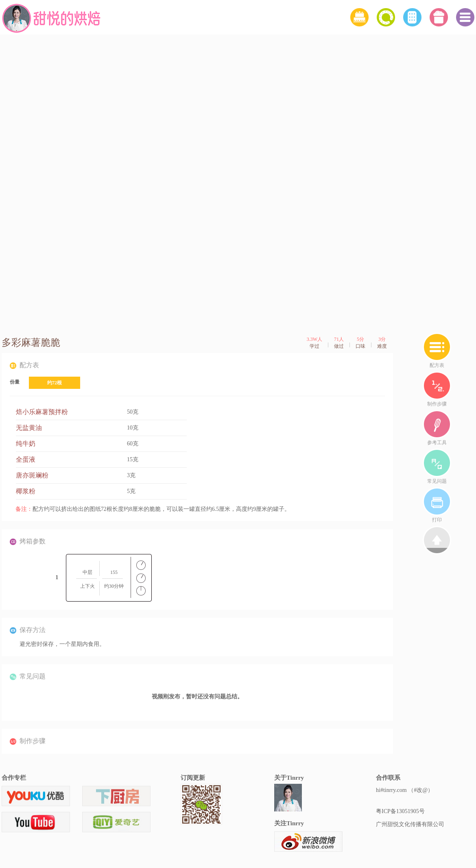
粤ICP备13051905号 (400, 811)
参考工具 (437, 428)
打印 (437, 505)
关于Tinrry (289, 778)
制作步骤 (437, 389)
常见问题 (437, 466)
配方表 (437, 350)
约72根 (55, 383)
